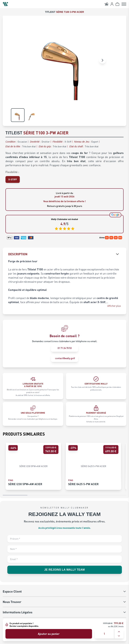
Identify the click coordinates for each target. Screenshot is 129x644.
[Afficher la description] (117, 254)
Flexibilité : (12, 172)
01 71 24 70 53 (65, 348)
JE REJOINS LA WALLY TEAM (65, 570)
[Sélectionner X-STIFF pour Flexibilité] (13, 179)
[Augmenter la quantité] (119, 632)
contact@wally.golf (65, 358)
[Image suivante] (102, 60)
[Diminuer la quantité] (119, 636)
